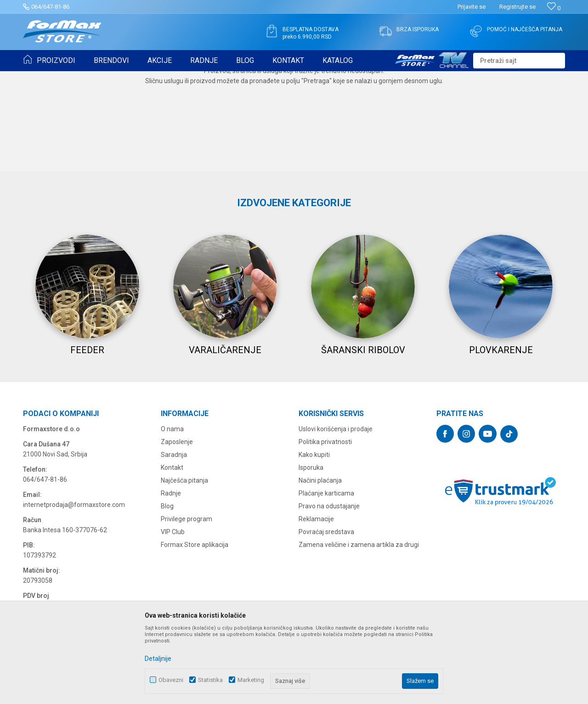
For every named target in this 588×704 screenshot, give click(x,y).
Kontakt (172, 554)
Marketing (251, 680)
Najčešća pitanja (184, 567)
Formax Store (40, 77)
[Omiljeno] (554, 8)
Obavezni (171, 680)
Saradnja (174, 541)
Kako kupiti (314, 541)
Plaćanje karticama (326, 580)
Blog (167, 592)
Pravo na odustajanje (329, 592)
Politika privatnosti (325, 528)
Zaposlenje (177, 528)
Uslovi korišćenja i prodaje (336, 515)
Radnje (171, 580)
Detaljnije (158, 659)
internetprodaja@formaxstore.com (74, 591)
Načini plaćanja (320, 567)
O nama (172, 515)
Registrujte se (517, 7)
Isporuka (311, 554)
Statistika (210, 680)
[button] (519, 61)
